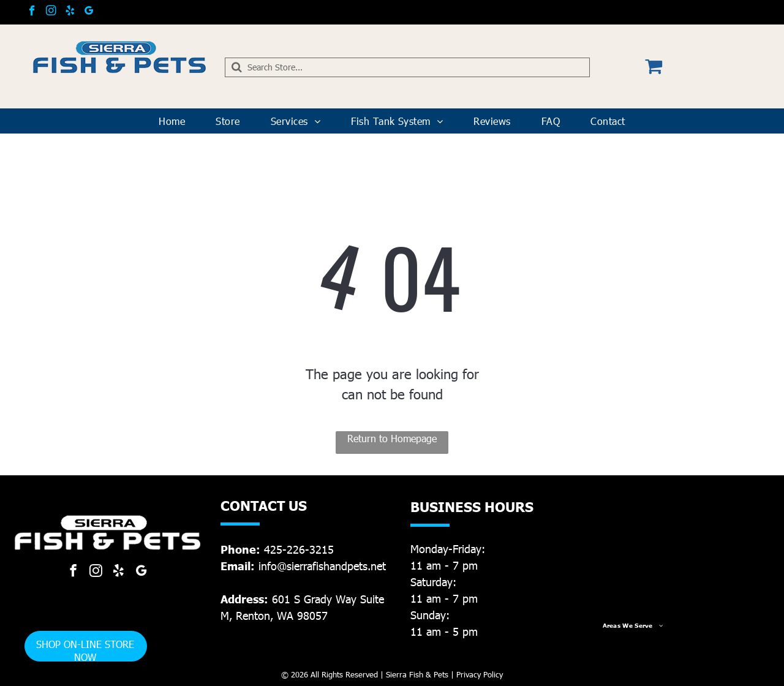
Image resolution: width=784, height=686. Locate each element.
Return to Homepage (392, 438)
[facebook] (32, 12)
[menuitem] (172, 121)
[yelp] (70, 12)
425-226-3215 (299, 549)
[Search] (408, 67)
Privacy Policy (480, 674)
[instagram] (51, 12)
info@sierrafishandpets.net (322, 566)
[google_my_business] (89, 12)
